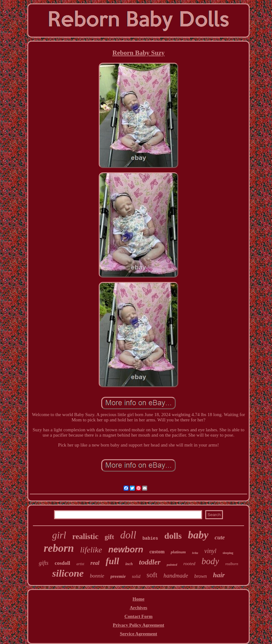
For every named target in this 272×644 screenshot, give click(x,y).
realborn (232, 564)
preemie (118, 576)
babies (150, 538)
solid (136, 576)
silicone (68, 573)
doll (128, 535)
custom (157, 552)
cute (220, 537)
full (112, 561)
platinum (178, 552)
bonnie (97, 576)
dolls (173, 536)
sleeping (228, 553)
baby (198, 535)
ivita (195, 553)
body (210, 561)
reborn (59, 548)
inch (129, 564)
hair (219, 575)
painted (172, 565)
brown (201, 576)
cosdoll (62, 563)
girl (59, 535)
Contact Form (138, 616)
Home (138, 599)
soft (152, 575)
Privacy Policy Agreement (138, 625)
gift (109, 537)
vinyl (210, 551)
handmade (176, 576)
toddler (150, 562)
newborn (126, 550)
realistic (85, 536)
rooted (190, 564)
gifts (44, 563)
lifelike (91, 550)
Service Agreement (138, 634)
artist (80, 564)
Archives (138, 608)
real (95, 563)
